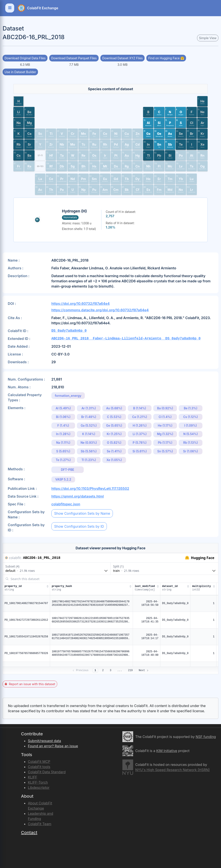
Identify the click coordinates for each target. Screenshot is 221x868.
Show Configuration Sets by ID (79, 526)
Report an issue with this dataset (30, 684)
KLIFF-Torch (38, 782)
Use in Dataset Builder (20, 72)
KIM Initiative (167, 751)
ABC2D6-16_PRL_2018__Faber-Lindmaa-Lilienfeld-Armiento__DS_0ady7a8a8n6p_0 (126, 339)
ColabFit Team (40, 824)
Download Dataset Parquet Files (74, 58)
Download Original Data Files (25, 58)
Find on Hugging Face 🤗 (166, 58)
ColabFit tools (39, 767)
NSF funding (206, 737)
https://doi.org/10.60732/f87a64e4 (81, 304)
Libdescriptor (39, 788)
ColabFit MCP (39, 762)
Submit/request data (44, 741)
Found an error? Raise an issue (53, 746)
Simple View (208, 38)
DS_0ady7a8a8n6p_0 (69, 331)
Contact (29, 833)
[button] (19, 101)
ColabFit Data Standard (47, 772)
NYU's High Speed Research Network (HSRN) (173, 770)
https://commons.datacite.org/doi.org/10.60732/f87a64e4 (100, 310)
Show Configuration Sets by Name (82, 513)
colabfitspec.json (66, 504)
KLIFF (32, 777)
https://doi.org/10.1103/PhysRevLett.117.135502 (90, 489)
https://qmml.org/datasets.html (78, 496)
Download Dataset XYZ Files (122, 58)
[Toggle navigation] (10, 8)
